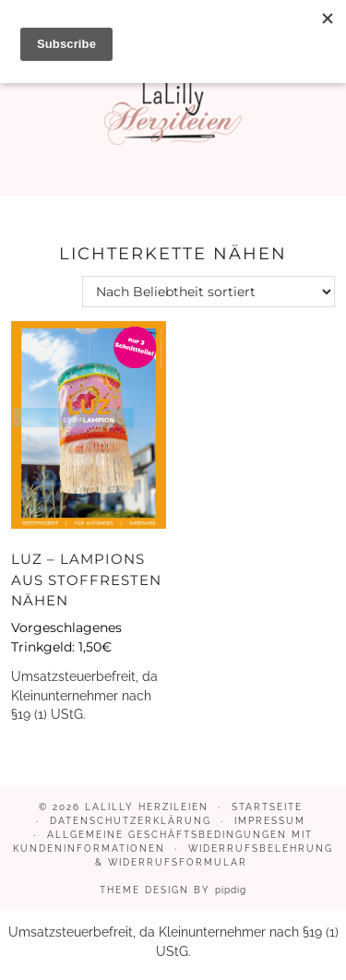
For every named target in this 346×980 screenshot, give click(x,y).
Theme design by (173, 890)
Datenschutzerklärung (131, 821)
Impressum (270, 821)
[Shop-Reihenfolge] (209, 292)
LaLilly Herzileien (147, 807)
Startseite (267, 807)
